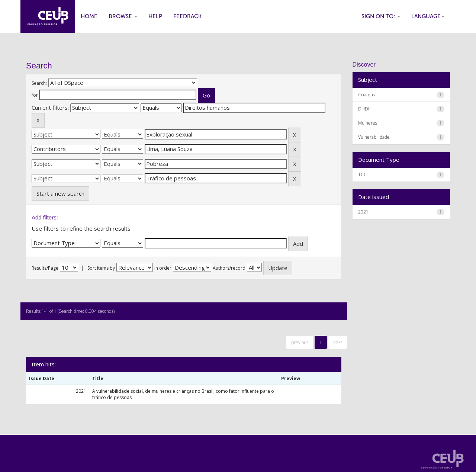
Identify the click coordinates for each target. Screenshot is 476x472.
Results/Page (45, 268)
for (35, 95)
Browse (123, 16)
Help (155, 16)
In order (163, 268)
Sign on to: (381, 16)
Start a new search (60, 193)
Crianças (366, 95)
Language (428, 16)
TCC (362, 175)
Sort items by (101, 268)
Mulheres (368, 123)
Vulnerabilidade (374, 137)
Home (89, 16)
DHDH (365, 109)
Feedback (187, 16)
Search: (39, 83)
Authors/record (229, 268)
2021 (363, 212)
